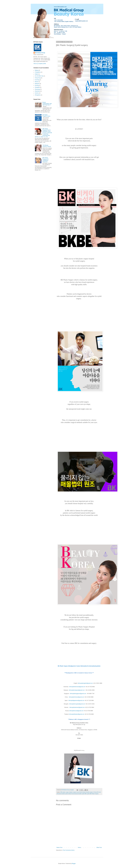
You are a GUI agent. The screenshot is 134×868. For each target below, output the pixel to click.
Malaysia (37, 84)
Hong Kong (38, 78)
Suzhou (37, 93)
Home (79, 847)
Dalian (36, 74)
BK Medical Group (40, 53)
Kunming (37, 80)
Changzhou (38, 72)
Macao (37, 82)
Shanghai (37, 87)
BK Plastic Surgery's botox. (47, 116)
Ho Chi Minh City (39, 76)
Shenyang (37, 89)
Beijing (37, 70)
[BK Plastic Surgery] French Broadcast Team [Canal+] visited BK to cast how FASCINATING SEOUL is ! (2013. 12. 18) (43, 133)
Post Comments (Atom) (69, 850)
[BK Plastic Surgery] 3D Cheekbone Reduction (46, 160)
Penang (37, 85)
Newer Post (59, 847)
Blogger (74, 864)
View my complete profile (40, 64)
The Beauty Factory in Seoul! (47, 146)
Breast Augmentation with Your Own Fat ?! (47, 104)
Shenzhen (37, 91)
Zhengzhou (38, 95)
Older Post (99, 847)
